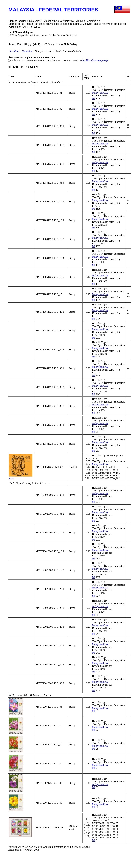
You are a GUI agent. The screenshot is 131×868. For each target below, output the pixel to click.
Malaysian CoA (100, 93)
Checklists (14, 51)
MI (94, 98)
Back (11, 479)
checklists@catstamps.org (95, 60)
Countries (27, 51)
